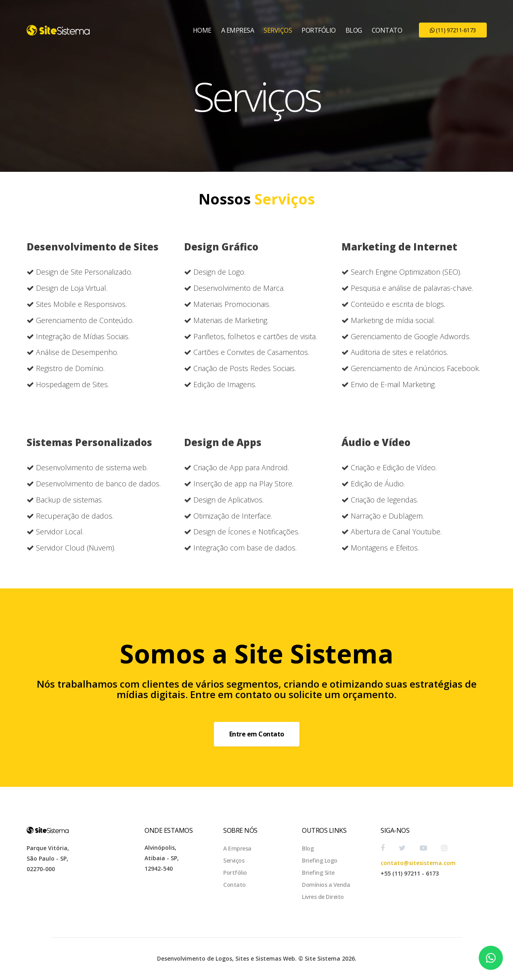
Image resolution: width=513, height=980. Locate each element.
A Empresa (238, 30)
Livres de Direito (323, 897)
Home (202, 30)
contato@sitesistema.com (418, 863)
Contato (387, 30)
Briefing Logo (320, 860)
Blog (354, 30)
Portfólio (319, 30)
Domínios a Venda (326, 885)
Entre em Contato (257, 734)
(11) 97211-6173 (453, 30)
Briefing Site (318, 873)
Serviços (278, 30)
